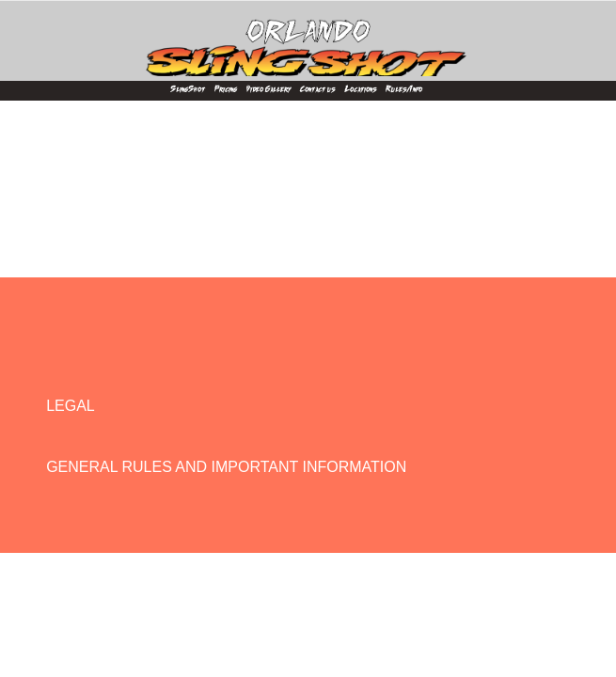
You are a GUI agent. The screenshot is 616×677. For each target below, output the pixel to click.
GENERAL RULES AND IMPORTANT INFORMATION (226, 467)
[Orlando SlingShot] (308, 39)
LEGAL (71, 406)
